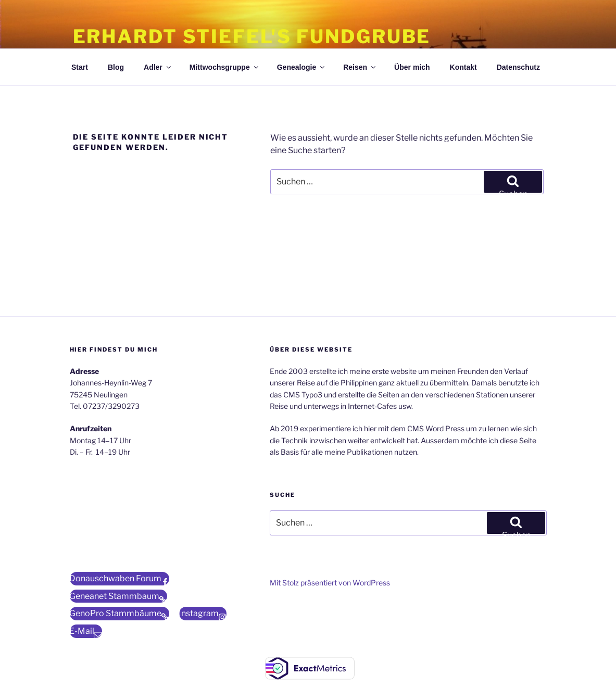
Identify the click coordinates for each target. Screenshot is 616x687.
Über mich (412, 67)
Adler (158, 67)
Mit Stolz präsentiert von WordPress (330, 583)
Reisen (360, 67)
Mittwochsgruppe (225, 67)
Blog (116, 67)
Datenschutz (518, 67)
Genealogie (301, 67)
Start (80, 67)
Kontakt (463, 67)
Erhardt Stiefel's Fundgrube (252, 36)
